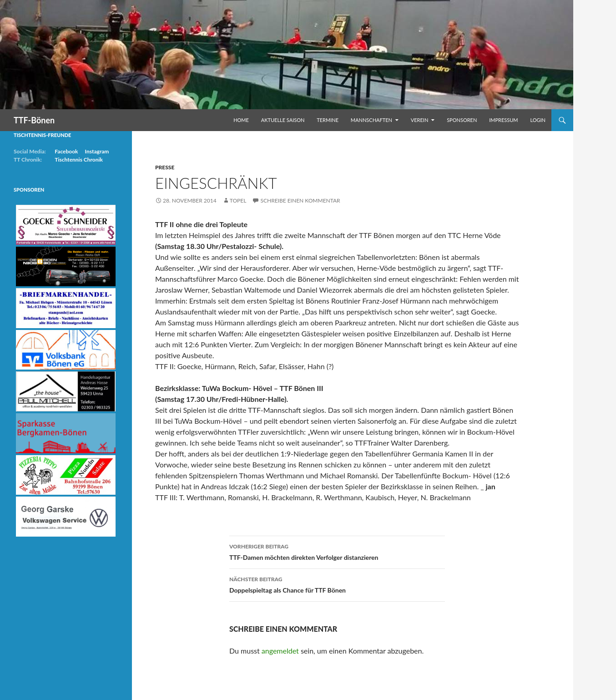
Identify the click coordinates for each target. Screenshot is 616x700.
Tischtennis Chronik (79, 160)
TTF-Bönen (34, 120)
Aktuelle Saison (283, 120)
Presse (165, 167)
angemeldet (280, 651)
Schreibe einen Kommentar (300, 200)
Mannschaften (371, 120)
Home (241, 120)
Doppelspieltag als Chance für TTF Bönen (337, 584)
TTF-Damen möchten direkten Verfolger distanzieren (337, 551)
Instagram (97, 151)
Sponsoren (462, 120)
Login (538, 120)
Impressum (503, 120)
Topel (238, 200)
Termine (328, 120)
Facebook (66, 151)
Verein (420, 120)
